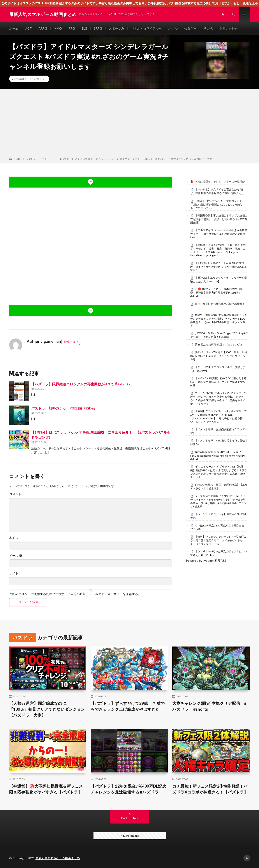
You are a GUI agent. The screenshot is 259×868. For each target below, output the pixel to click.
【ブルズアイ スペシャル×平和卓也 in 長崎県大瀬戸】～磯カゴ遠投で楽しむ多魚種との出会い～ (219, 234)
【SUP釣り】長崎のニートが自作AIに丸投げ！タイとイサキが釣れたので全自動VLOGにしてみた (219, 267)
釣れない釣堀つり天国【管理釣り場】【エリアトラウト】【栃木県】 (219, 487)
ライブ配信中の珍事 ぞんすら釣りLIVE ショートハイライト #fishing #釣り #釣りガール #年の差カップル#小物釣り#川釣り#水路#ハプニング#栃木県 (218, 501)
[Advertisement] (129, 124)
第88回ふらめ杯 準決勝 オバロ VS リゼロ (218, 345)
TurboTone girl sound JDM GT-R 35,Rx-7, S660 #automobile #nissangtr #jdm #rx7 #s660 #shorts (218, 455)
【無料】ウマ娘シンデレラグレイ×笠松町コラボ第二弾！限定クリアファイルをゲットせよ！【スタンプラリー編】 (218, 540)
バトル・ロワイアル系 (146, 28)
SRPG (98, 28)
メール (16, 556)
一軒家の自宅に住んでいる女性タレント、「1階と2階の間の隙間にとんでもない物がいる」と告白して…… (218, 204)
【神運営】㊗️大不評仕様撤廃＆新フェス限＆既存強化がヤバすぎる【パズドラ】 (46, 789)
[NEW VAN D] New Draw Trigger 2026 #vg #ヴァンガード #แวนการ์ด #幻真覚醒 (219, 335)
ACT (28, 28)
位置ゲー (190, 28)
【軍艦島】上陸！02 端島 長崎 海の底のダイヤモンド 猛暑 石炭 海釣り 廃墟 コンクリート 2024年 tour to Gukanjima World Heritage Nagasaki (218, 250)
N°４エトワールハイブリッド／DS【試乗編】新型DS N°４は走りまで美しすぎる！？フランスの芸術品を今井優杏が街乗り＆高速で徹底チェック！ (219, 472)
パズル (173, 28)
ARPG (43, 28)
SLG (84, 28)
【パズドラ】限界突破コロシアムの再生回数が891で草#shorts (81, 384)
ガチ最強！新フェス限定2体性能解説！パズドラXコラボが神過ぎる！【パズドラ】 (210, 789)
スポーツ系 (116, 28)
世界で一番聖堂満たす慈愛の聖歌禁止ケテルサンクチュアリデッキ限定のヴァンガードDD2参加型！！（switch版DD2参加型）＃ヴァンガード (219, 320)
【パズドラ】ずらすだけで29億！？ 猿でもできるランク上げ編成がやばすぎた (128, 706)
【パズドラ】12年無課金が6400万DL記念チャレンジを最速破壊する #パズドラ (128, 789)
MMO (58, 28)
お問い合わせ (229, 28)
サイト (14, 573)
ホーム (14, 28)
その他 (208, 28)
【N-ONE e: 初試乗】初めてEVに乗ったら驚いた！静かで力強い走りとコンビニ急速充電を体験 (218, 382)
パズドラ (39, 79)
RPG (72, 28)
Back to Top (129, 818)
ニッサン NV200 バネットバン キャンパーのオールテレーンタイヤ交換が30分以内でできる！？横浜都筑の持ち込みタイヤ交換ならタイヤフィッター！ (218, 398)
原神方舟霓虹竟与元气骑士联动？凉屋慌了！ (221, 304)
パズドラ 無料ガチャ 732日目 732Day (63, 408)
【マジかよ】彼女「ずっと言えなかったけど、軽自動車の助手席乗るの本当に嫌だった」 (218, 191)
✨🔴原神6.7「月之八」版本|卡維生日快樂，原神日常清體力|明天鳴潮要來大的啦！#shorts (217, 292)
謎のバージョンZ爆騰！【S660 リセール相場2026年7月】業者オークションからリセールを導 (219, 356)
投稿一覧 (70, 342)
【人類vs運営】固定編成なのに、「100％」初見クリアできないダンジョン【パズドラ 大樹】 (47, 709)
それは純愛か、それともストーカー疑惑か (220, 182)
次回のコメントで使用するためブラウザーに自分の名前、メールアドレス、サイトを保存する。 (75, 594)
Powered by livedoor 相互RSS (206, 561)
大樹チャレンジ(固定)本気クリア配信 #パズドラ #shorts (209, 706)
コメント (15, 494)
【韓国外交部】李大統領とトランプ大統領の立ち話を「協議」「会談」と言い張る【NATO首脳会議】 (219, 219)
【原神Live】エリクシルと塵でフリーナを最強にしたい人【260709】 (219, 280)
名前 (14, 538)
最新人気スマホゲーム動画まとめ (58, 858)
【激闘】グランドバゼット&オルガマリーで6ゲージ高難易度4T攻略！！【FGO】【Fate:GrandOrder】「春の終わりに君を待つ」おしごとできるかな (218, 416)
